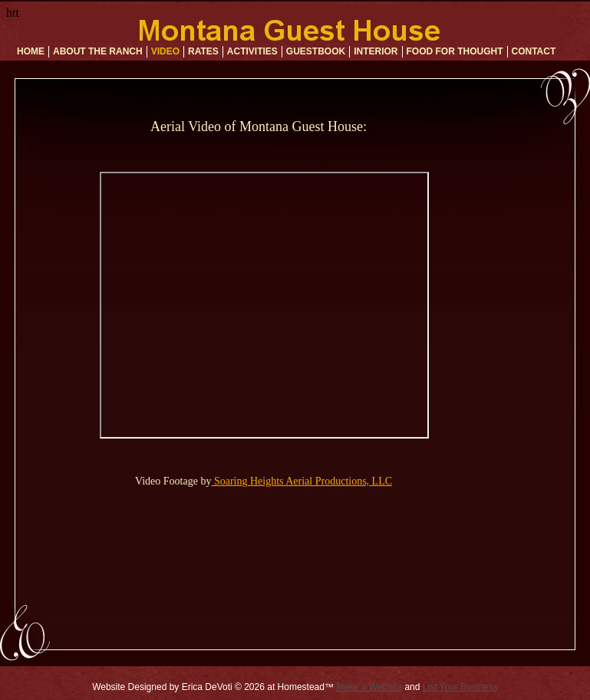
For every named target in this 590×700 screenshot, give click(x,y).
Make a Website (369, 687)
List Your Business (460, 687)
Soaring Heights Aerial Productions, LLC (302, 481)
